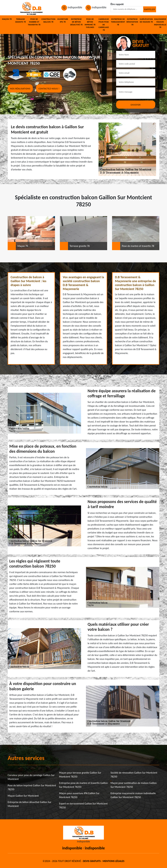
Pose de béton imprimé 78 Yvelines (90, 23)
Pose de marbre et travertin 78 (34, 22)
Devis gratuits (92, 861)
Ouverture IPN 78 (63, 21)
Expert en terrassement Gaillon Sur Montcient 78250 (83, 806)
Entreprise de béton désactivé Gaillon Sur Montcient (29, 804)
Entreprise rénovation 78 (132, 22)
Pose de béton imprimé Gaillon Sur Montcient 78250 (32, 787)
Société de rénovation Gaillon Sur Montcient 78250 (134, 775)
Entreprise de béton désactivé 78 (76, 22)
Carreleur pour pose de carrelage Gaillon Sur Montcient (31, 777)
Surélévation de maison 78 (146, 21)
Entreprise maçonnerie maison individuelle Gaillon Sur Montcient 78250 (133, 795)
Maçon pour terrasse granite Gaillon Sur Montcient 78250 (80, 775)
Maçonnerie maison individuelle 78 (160, 23)
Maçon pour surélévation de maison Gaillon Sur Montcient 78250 (134, 785)
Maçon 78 (7, 19)
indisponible (72, 7)
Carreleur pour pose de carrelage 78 (104, 25)
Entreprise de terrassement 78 (118, 22)
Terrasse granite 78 (20, 21)
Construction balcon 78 (48, 21)
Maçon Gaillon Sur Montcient (23, 796)
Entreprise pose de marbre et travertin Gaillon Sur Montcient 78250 (83, 785)
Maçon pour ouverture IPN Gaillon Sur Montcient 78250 (79, 795)
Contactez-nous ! (49, 89)
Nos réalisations (20, 89)
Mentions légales (113, 861)
